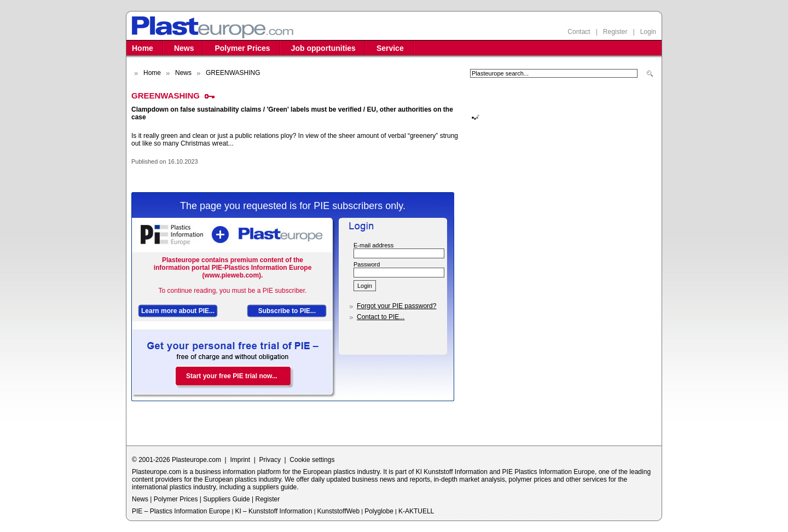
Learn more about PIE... (178, 311)
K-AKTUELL (416, 511)
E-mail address (373, 245)
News (184, 48)
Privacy (270, 460)
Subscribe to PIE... (287, 311)
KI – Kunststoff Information (273, 511)
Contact (579, 32)
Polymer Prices (242, 48)
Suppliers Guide (226, 499)
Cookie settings (312, 460)
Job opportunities (323, 48)
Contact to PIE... (381, 317)
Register (615, 32)
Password (367, 264)
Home (143, 48)
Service (390, 48)
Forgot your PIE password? (396, 306)
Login (648, 32)
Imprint (240, 460)
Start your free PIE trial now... (232, 376)
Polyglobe (379, 511)
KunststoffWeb (339, 511)
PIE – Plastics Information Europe (181, 511)
